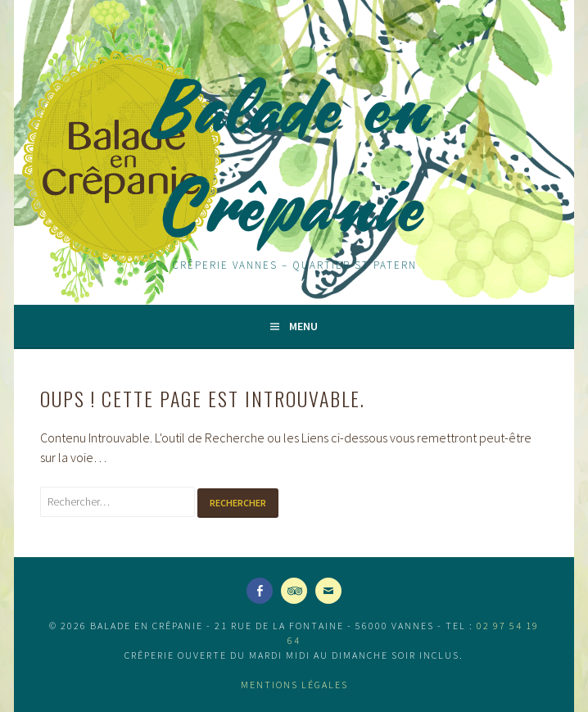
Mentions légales (294, 685)
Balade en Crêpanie (294, 157)
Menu (303, 326)
